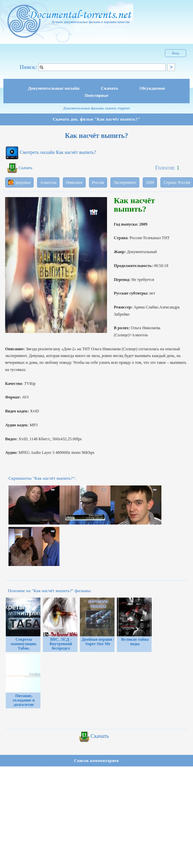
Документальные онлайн (54, 88)
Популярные (96, 95)
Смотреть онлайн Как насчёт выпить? (58, 152)
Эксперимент (125, 182)
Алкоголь (48, 182)
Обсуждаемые (152, 88)
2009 (150, 182)
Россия (98, 182)
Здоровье (19, 182)
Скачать (110, 88)
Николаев (74, 182)
